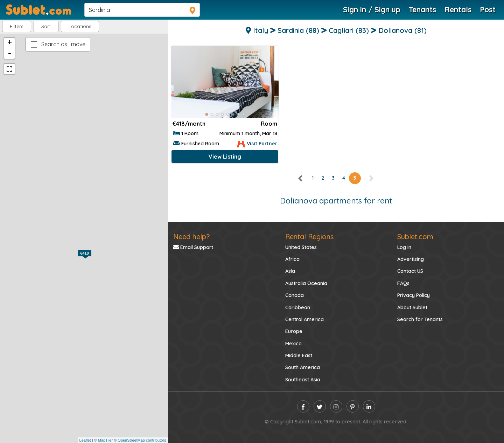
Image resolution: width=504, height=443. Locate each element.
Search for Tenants (420, 319)
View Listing (225, 157)
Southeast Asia (303, 380)
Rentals (458, 9)
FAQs (403, 283)
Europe (294, 331)
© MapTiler (104, 440)
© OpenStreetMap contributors (140, 440)
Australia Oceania (306, 283)
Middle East (299, 355)
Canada (295, 295)
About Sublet (412, 307)
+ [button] (10, 43)
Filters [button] (17, 26)
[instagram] (336, 406)
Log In (404, 247)
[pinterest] (353, 406)
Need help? (191, 237)
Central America (304, 319)
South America (303, 367)
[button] (80, 26)
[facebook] (303, 406)
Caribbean (298, 307)
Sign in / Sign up (372, 9)
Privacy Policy (414, 295)
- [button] (9, 54)
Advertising (411, 259)
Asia (290, 271)
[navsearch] (142, 10)
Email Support (193, 247)
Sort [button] (46, 26)
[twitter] (320, 406)
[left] (301, 178)
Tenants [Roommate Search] (422, 9)
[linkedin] (369, 406)
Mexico (293, 344)
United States (301, 247)
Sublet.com (415, 237)
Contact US (410, 271)
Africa (292, 259)
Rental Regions (309, 237)
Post (488, 9)
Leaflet (85, 440)
